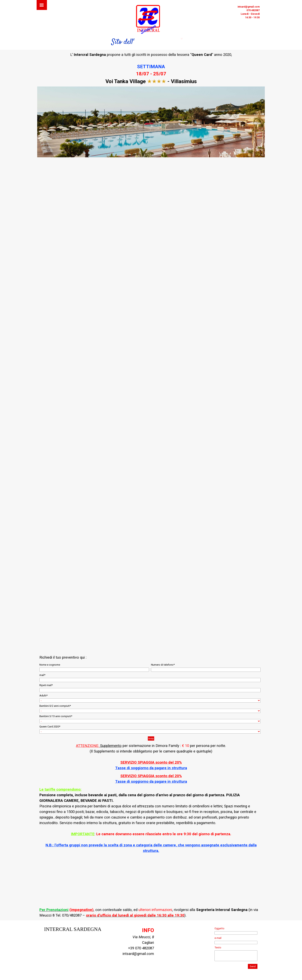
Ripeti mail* (46, 685)
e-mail (218, 938)
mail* (42, 675)
